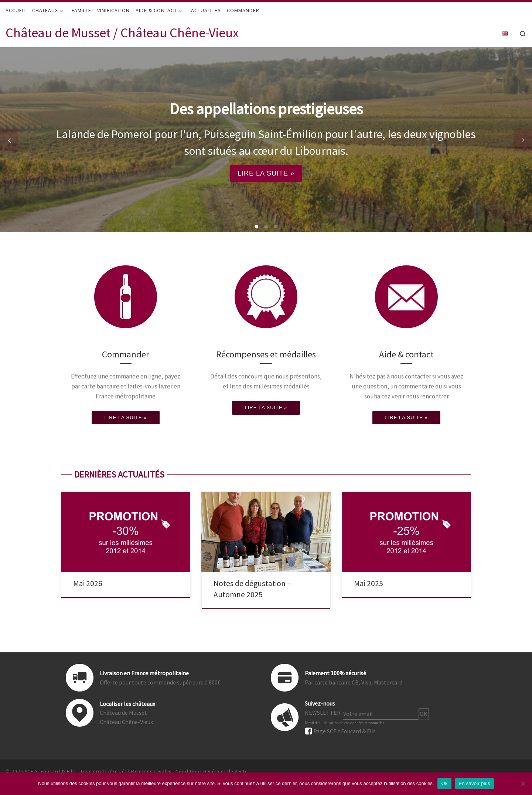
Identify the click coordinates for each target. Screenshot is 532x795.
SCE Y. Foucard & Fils (50, 772)
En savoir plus (475, 783)
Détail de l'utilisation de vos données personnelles (345, 723)
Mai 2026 (88, 583)
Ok (444, 783)
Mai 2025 (369, 583)
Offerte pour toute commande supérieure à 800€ (160, 682)
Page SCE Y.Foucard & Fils (345, 731)
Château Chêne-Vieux (126, 722)
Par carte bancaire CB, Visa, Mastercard (354, 682)
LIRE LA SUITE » (266, 173)
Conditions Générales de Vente (212, 772)
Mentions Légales (151, 772)
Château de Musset (123, 713)
